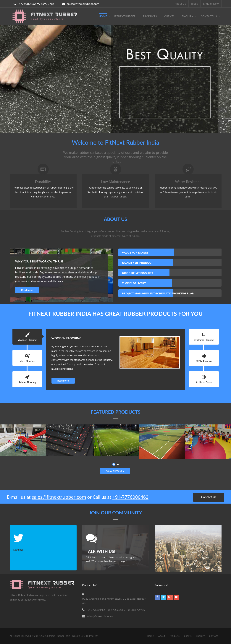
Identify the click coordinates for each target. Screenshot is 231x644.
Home (103, 16)
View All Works (115, 471)
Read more (27, 290)
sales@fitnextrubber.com (59, 497)
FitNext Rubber (125, 16)
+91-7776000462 (130, 497)
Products (150, 16)
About (162, 636)
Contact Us (209, 16)
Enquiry (188, 16)
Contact (213, 636)
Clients (169, 16)
